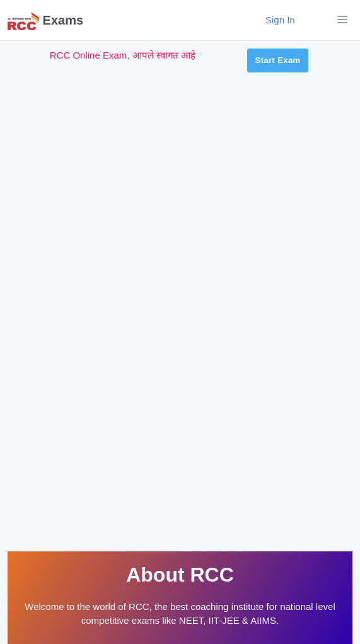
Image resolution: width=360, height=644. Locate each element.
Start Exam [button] (278, 60)
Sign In (287, 20)
